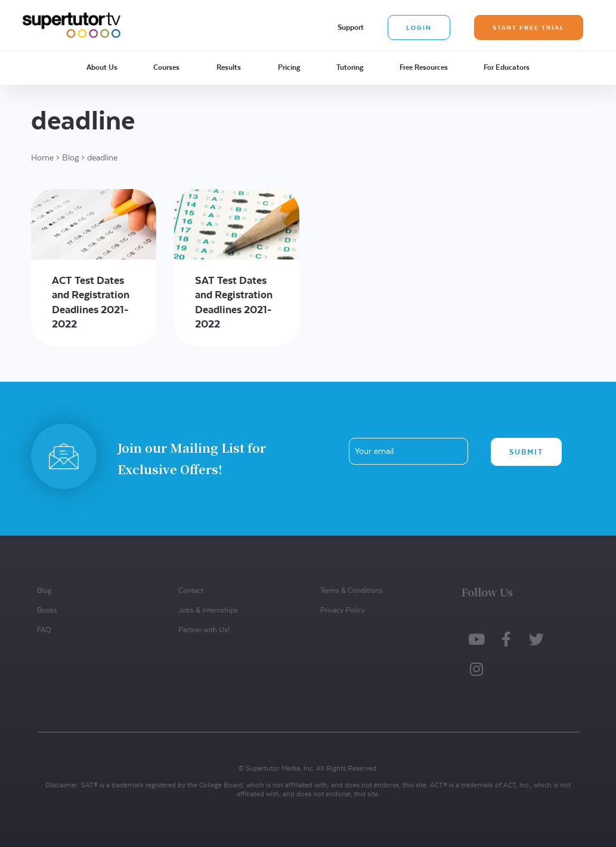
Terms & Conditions (352, 590)
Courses (166, 67)
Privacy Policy (343, 610)
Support (351, 27)
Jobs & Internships (208, 610)
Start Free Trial (529, 27)
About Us (102, 67)
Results (229, 67)
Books (47, 610)
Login (419, 27)
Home (42, 157)
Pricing (289, 67)
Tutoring (350, 67)
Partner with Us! (204, 630)
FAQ (44, 630)
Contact (191, 590)
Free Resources (424, 67)
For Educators (507, 67)
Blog (70, 157)
